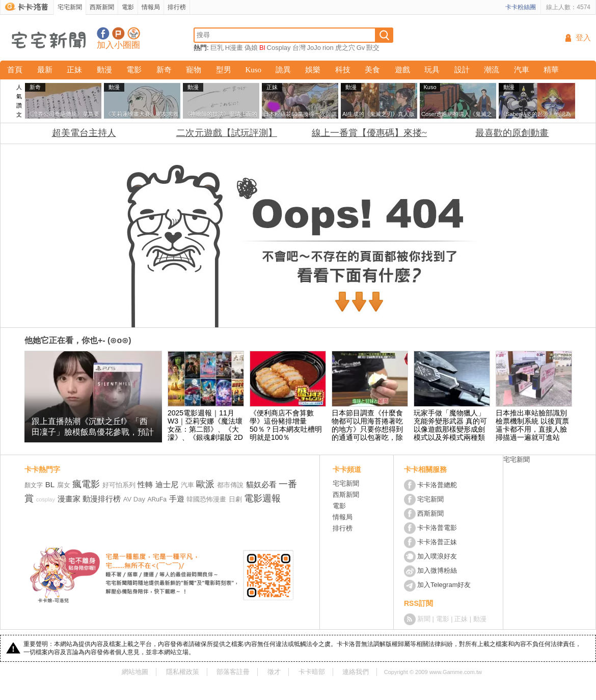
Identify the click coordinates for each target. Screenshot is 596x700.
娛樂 (313, 70)
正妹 (74, 70)
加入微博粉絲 (437, 570)
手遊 (177, 499)
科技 (343, 70)
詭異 (283, 70)
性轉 (145, 484)
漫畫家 (69, 499)
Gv (361, 48)
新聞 (424, 619)
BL (50, 484)
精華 (551, 70)
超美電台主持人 (84, 133)
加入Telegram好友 (444, 585)
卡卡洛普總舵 (437, 485)
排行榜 (177, 7)
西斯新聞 (102, 7)
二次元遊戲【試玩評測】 (227, 133)
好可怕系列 (119, 485)
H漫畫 (234, 48)
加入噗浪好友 (118, 33)
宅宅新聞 (70, 7)
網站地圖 (135, 672)
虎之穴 (345, 48)
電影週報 (262, 498)
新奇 (164, 70)
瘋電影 (86, 484)
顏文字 (34, 485)
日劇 (235, 499)
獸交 (373, 48)
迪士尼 (167, 484)
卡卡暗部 (312, 672)
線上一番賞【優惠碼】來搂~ (369, 133)
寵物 (194, 70)
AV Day (134, 499)
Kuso (253, 70)
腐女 (64, 485)
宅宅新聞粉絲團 (103, 33)
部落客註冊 (233, 672)
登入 (583, 38)
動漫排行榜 (102, 499)
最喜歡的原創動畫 (512, 133)
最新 (45, 70)
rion (328, 48)
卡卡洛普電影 (437, 528)
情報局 (151, 7)
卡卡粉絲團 (521, 7)
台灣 (299, 48)
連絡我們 (356, 672)
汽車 (522, 70)
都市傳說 (230, 485)
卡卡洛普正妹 (437, 542)
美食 (372, 70)
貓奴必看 (261, 484)
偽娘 (251, 48)
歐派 (205, 484)
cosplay (46, 499)
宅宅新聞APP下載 (134, 33)
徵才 (274, 672)
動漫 (104, 70)
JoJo (314, 48)
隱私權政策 (183, 672)
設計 (462, 70)
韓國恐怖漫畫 (206, 499)
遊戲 (402, 70)
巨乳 (217, 48)
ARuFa (157, 499)
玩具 (432, 70)
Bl (262, 48)
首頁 (15, 70)
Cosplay (279, 48)
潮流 (492, 70)
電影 (128, 7)
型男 (224, 70)
